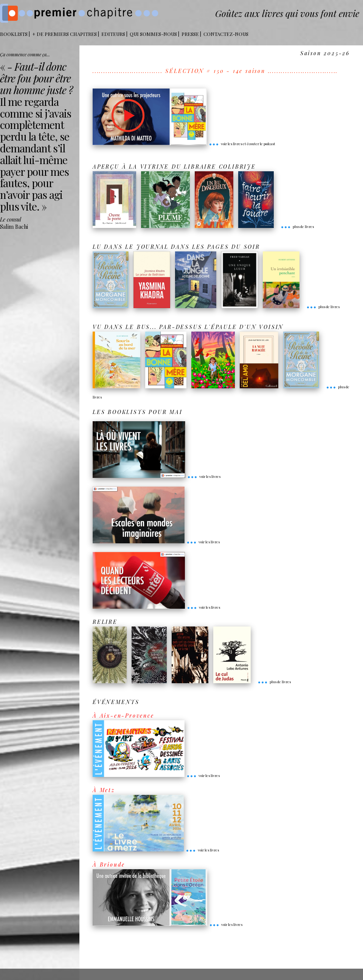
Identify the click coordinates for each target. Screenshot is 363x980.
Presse (190, 34)
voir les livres (204, 476)
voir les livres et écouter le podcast (242, 144)
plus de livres (297, 226)
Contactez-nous (226, 34)
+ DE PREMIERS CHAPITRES (64, 34)
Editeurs (113, 34)
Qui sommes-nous (153, 34)
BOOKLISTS (14, 34)
